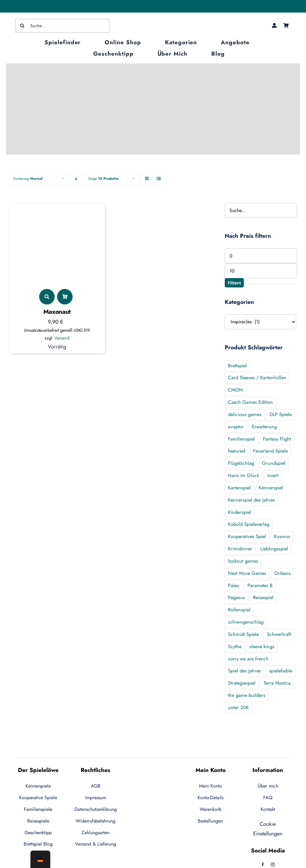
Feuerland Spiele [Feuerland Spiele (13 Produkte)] (270, 451)
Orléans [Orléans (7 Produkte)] (283, 573)
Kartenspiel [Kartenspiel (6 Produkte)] (239, 488)
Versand (62, 338)
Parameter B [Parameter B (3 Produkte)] (260, 585)
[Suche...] (62, 26)
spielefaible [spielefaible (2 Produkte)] (281, 671)
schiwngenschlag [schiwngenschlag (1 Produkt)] (246, 622)
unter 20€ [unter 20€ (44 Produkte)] (238, 708)
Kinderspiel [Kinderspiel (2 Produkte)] (240, 512)
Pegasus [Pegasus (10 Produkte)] (237, 597)
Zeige (103, 179)
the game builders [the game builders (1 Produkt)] (247, 695)
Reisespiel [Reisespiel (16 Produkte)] (263, 597)
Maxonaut (57, 312)
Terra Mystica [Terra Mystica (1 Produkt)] (277, 683)
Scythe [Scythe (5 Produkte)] (235, 647)
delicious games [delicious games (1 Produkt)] (245, 414)
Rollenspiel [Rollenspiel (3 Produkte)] (239, 610)
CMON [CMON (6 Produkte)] (235, 390)
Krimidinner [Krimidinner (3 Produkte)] (240, 549)
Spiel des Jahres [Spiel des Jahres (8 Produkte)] (244, 671)
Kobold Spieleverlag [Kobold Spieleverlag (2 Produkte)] (249, 524)
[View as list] (159, 179)
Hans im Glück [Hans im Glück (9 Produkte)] (244, 475)
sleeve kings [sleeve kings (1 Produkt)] (262, 647)
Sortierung (28, 179)
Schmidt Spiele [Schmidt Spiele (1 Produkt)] (243, 634)
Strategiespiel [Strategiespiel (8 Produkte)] (242, 683)
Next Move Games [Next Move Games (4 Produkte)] (247, 573)
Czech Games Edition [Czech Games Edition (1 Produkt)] (250, 402)
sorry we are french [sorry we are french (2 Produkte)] (248, 659)
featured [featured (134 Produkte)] (237, 451)
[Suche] (22, 26)
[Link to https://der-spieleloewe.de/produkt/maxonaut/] (47, 297)
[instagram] (273, 865)
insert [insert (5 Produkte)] (273, 475)
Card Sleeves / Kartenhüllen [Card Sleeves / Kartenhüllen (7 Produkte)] (257, 378)
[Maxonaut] (57, 210)
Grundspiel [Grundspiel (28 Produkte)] (274, 463)
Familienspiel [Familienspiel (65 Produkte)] (241, 439)
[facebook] (263, 865)
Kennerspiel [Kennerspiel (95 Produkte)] (271, 488)
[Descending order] (76, 179)
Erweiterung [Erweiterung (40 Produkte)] (264, 427)
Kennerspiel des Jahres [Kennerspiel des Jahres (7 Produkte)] (251, 500)
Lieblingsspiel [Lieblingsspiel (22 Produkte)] (274, 549)
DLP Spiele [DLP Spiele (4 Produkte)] (281, 414)
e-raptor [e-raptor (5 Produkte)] (236, 427)
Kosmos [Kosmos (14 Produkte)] (282, 536)
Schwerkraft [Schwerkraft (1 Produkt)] (279, 634)
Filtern (234, 283)
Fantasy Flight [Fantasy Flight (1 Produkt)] (277, 439)
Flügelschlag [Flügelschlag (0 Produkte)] (241, 463)
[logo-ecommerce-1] (153, 19)
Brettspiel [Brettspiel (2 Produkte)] (237, 366)
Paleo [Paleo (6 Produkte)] (234, 585)
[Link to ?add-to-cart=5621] (65, 297)
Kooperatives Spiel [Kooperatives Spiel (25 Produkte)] (247, 536)
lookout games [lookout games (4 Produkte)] (243, 561)
